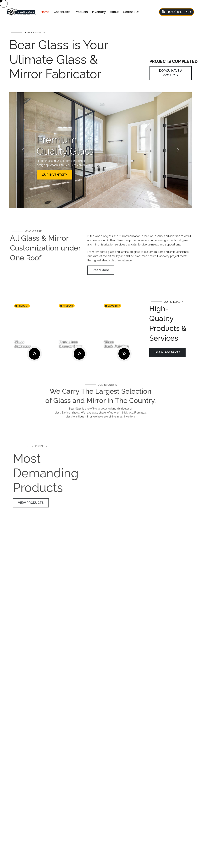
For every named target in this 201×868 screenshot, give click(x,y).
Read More (101, 277)
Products (81, 12)
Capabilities (62, 12)
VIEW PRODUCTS (38, 503)
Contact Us (131, 12)
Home (45, 12)
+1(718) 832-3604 (177, 12)
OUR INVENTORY (54, 175)
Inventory (99, 12)
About (114, 12)
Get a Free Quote (167, 352)
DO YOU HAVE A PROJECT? (171, 73)
